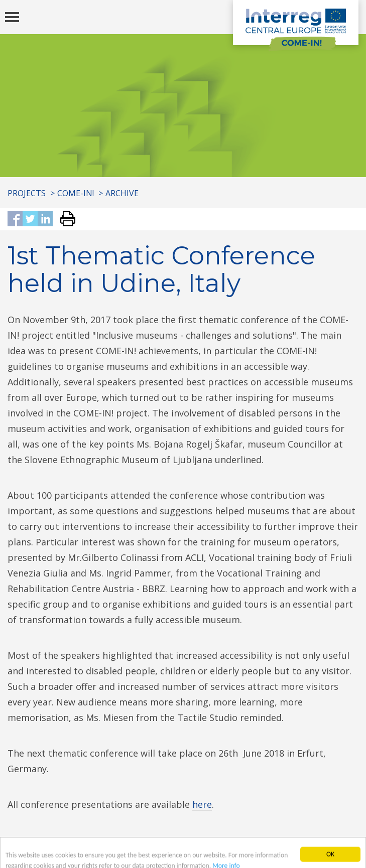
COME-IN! (76, 193)
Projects (27, 193)
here (202, 804)
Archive (122, 193)
